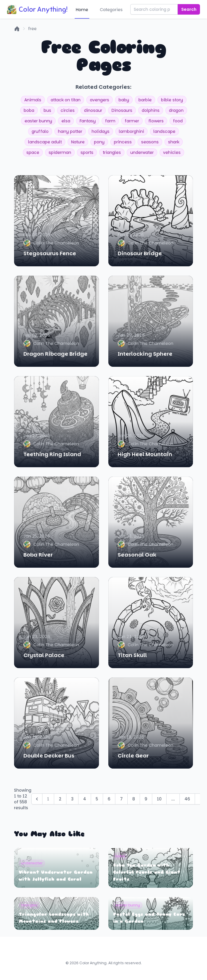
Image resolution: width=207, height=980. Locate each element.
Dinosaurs (122, 110)
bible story (172, 100)
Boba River (38, 555)
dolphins (151, 110)
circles (68, 110)
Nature (78, 142)
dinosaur (93, 110)
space (33, 152)
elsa (66, 121)
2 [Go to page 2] (60, 799)
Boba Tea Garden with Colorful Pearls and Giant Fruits (147, 872)
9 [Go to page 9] (146, 799)
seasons (150, 142)
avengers (100, 100)
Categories (111, 10)
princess (123, 142)
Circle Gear (133, 756)
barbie (145, 100)
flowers (156, 121)
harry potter (70, 131)
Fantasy (88, 121)
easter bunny (38, 121)
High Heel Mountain (145, 454)
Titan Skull (132, 655)
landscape (164, 131)
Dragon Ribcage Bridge (55, 354)
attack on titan (66, 100)
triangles (112, 152)
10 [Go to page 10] (159, 799)
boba (29, 110)
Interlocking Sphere (145, 354)
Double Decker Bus (49, 756)
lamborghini (131, 131)
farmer (132, 121)
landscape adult (45, 142)
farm (110, 121)
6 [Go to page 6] (109, 799)
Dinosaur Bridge (140, 253)
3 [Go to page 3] (72, 799)
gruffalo (40, 131)
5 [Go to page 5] (97, 799)
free (32, 29)
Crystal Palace (44, 655)
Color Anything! (37, 9)
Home (82, 10)
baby (124, 100)
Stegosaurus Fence (50, 253)
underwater (142, 152)
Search (189, 9)
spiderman (60, 152)
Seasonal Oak (137, 555)
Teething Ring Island (52, 454)
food (178, 121)
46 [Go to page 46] (187, 799)
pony (99, 142)
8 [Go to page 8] (134, 799)
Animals (33, 100)
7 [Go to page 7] (121, 799)
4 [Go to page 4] (85, 799)
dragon (176, 110)
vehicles (172, 152)
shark (174, 142)
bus (47, 110)
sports (87, 152)
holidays (101, 131)
